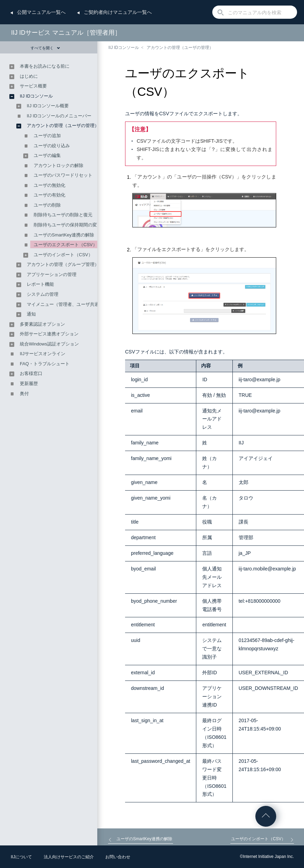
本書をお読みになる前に (45, 66)
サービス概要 (33, 86)
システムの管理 (43, 294)
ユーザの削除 (47, 205)
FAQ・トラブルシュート (45, 364)
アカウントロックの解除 (59, 165)
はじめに (29, 76)
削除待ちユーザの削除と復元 (63, 215)
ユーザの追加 (47, 136)
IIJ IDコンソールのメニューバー (59, 116)
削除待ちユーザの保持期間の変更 (68, 225)
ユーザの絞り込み (52, 146)
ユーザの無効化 (50, 185)
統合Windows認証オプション (49, 344)
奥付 (24, 394)
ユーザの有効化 (50, 195)
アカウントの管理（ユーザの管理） (180, 48)
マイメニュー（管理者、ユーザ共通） (65, 304)
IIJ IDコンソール (124, 48)
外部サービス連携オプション (49, 334)
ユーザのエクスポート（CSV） (65, 245)
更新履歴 (29, 383)
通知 (31, 314)
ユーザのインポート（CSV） (63, 255)
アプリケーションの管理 (52, 274)
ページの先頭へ (266, 816)
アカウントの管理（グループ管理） (63, 264)
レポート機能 (40, 284)
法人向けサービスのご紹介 (69, 857)
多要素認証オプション (42, 324)
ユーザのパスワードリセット (63, 175)
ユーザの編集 (47, 155)
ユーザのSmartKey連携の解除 (64, 235)
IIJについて (21, 857)
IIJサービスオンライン (43, 354)
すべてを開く (45, 48)
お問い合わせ (118, 857)
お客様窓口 (31, 373)
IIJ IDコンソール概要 (48, 106)
